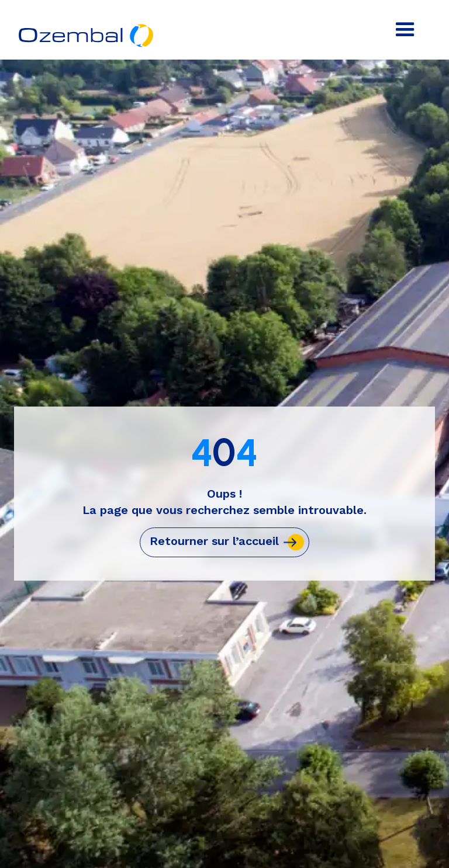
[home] (87, 27)
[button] (405, 30)
